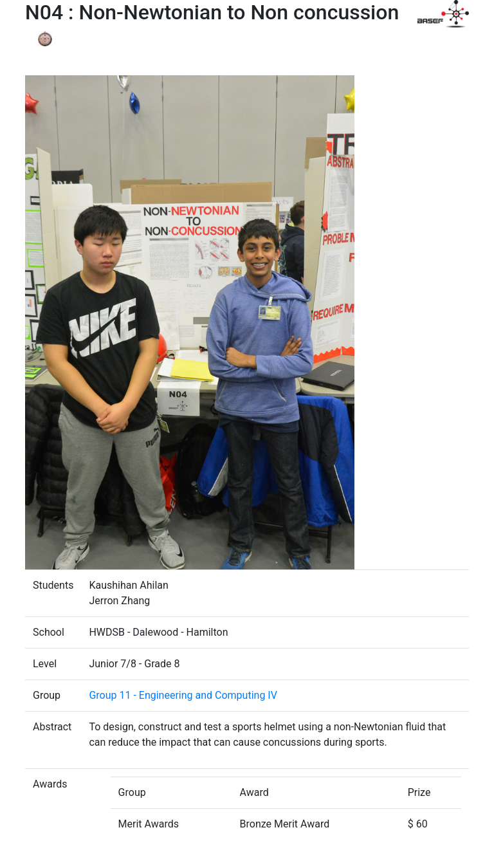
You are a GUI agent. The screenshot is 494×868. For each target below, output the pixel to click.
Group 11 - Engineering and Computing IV (183, 695)
